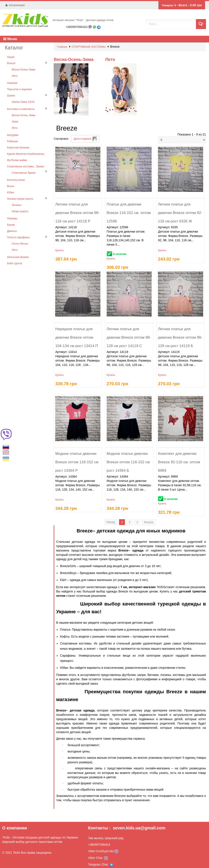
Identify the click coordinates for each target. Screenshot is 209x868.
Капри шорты (20, 205)
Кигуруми (12, 131)
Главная (62, 47)
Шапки (11, 93)
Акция (11, 56)
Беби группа (14, 255)
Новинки (12, 81)
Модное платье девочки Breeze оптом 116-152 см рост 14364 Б (128, 457)
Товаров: (173, 5)
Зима (15, 118)
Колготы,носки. (16, 175)
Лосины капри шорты (20, 193)
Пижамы (12, 212)
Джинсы (12, 224)
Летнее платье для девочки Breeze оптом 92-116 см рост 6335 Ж (179, 208)
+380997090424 (76, 27)
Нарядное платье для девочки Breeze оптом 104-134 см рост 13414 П (76, 332)
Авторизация (16, 5)
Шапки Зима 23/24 (23, 99)
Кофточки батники (18, 143)
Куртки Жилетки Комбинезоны (25, 149)
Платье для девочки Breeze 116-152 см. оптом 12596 (128, 208)
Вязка (10, 181)
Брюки (11, 218)
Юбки (10, 187)
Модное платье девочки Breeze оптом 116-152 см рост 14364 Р (76, 457)
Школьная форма (17, 249)
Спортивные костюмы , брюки (25, 162)
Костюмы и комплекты (20, 106)
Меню (10, 39)
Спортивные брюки (23, 168)
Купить (59, 243)
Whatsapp (95, 27)
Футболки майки (17, 155)
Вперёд (148, 519)
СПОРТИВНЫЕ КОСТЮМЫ (88, 47)
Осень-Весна (20, 236)
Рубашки (12, 137)
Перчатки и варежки (19, 87)
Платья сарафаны (18, 230)
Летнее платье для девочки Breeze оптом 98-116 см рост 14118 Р (77, 208)
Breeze (11, 62)
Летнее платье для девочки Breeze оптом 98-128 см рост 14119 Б (179, 332)
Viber (90, 27)
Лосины (16, 199)
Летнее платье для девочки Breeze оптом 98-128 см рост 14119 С (128, 332)
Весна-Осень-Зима (23, 68)
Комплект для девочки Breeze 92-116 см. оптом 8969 (178, 457)
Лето (15, 74)
